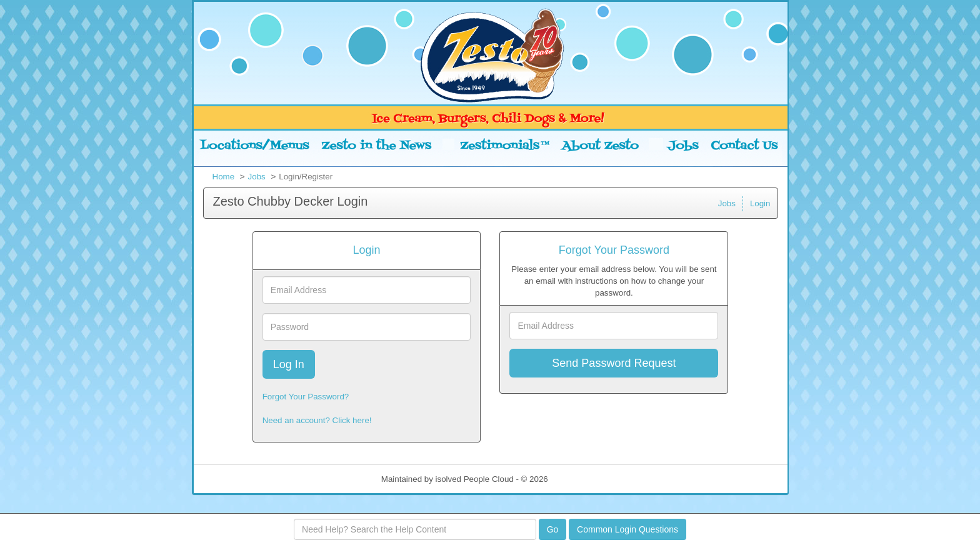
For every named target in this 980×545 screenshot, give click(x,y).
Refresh (585, 479)
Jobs (257, 177)
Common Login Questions (627, 529)
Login (760, 203)
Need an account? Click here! (317, 420)
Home (224, 177)
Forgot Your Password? (306, 397)
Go (553, 529)
